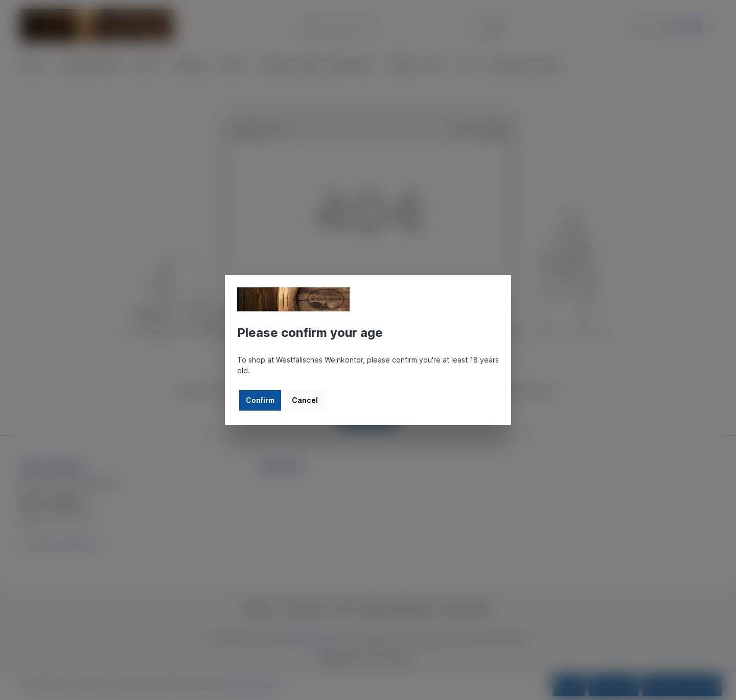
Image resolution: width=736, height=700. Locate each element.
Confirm (260, 400)
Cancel (305, 400)
